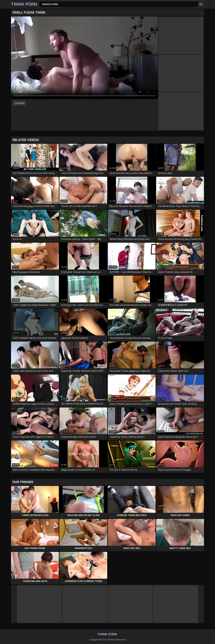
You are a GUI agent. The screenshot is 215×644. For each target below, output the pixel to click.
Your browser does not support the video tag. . (85, 58)
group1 (21, 103)
